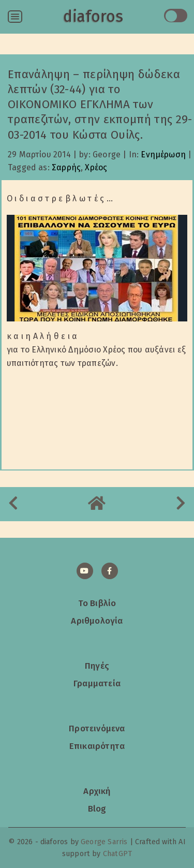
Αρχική (97, 791)
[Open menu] (15, 17)
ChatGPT (117, 854)
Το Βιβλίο (97, 603)
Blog (97, 808)
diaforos (93, 17)
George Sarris (104, 842)
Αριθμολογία (97, 621)
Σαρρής (66, 167)
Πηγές (97, 666)
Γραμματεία (97, 683)
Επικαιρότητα (97, 746)
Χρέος (96, 167)
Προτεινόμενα (97, 728)
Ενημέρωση (163, 155)
